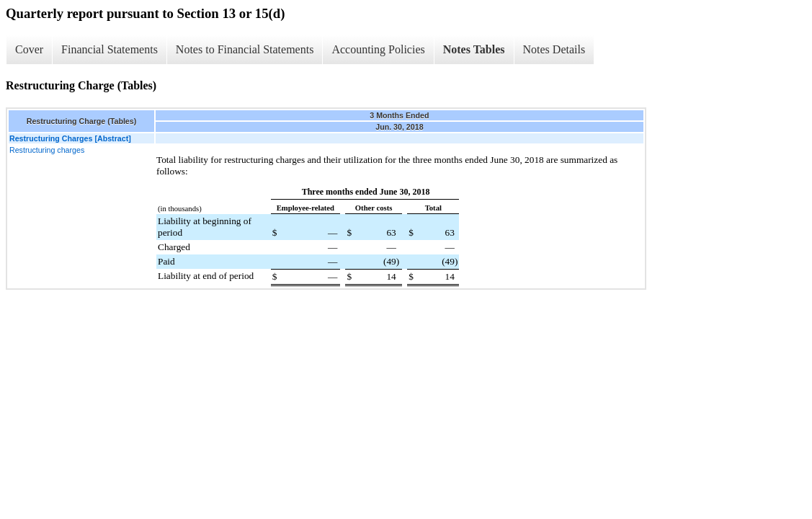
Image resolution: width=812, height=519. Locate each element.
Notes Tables (474, 49)
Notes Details (554, 49)
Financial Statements (110, 49)
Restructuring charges (47, 150)
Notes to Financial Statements (245, 49)
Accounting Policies (378, 49)
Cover (29, 49)
